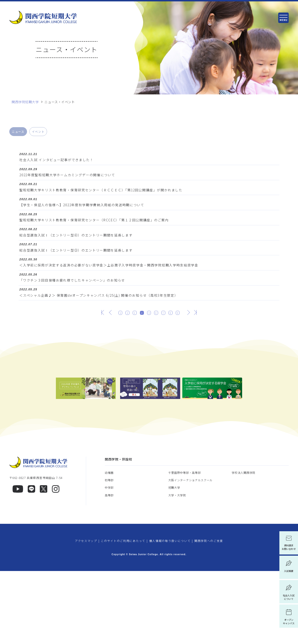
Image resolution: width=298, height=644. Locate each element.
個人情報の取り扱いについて (170, 613)
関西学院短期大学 (25, 102)
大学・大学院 (177, 568)
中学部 (109, 560)
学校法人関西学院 (244, 545)
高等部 (109, 568)
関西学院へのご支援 (209, 613)
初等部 (109, 553)
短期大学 (174, 560)
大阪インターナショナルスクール (191, 553)
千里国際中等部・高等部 (185, 545)
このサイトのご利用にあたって (123, 613)
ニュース (18, 131)
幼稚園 (109, 545)
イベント (38, 131)
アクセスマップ (86, 613)
